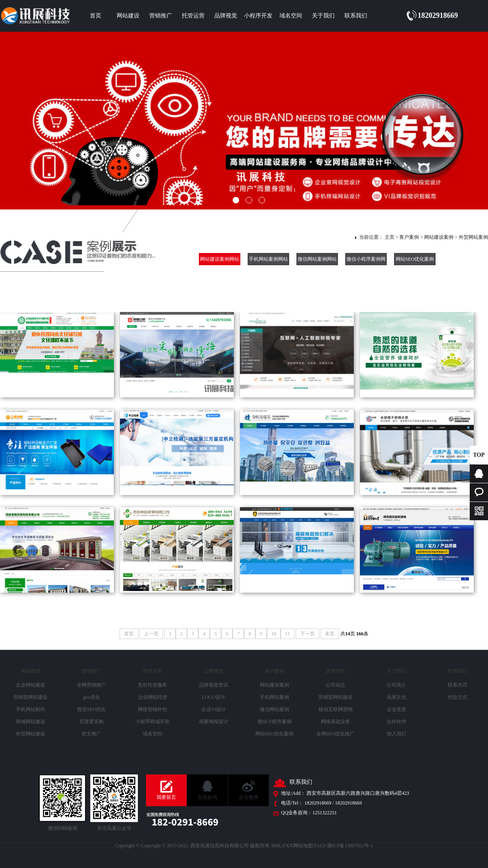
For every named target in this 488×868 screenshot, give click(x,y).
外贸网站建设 (30, 734)
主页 (390, 237)
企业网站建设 (30, 685)
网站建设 (128, 16)
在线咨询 (207, 797)
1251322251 (325, 813)
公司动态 (335, 685)
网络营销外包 (152, 709)
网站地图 (303, 846)
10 (274, 634)
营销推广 (161, 16)
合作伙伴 (396, 722)
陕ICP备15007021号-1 (350, 846)
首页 (96, 16)
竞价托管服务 (152, 685)
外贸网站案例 (473, 237)
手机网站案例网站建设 (268, 261)
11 (288, 634)
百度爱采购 (91, 722)
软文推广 (91, 734)
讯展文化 (396, 697)
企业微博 (248, 797)
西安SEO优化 (92, 709)
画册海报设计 (213, 722)
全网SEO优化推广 (336, 734)
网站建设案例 (439, 237)
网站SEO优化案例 (275, 734)
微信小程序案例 (274, 722)
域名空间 (291, 16)
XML (276, 846)
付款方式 (457, 697)
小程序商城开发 (152, 722)
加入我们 (396, 734)
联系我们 (356, 16)
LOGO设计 (213, 697)
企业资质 (396, 709)
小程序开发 (258, 16)
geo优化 (91, 697)
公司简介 (396, 685)
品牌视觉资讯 (213, 685)
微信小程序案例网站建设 (366, 261)
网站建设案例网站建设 (220, 261)
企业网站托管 (152, 697)
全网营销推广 (91, 685)
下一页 (307, 634)
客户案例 (409, 237)
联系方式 (457, 685)
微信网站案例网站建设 (317, 261)
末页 (330, 634)
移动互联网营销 (335, 709)
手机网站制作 (30, 709)
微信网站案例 (274, 709)
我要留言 (166, 797)
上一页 (151, 634)
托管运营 (193, 16)
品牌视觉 (226, 16)
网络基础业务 (335, 722)
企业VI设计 (214, 709)
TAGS (320, 846)
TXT (287, 846)
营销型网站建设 (30, 697)
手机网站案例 (274, 697)
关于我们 (323, 16)
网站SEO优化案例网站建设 (415, 261)
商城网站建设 (30, 722)
